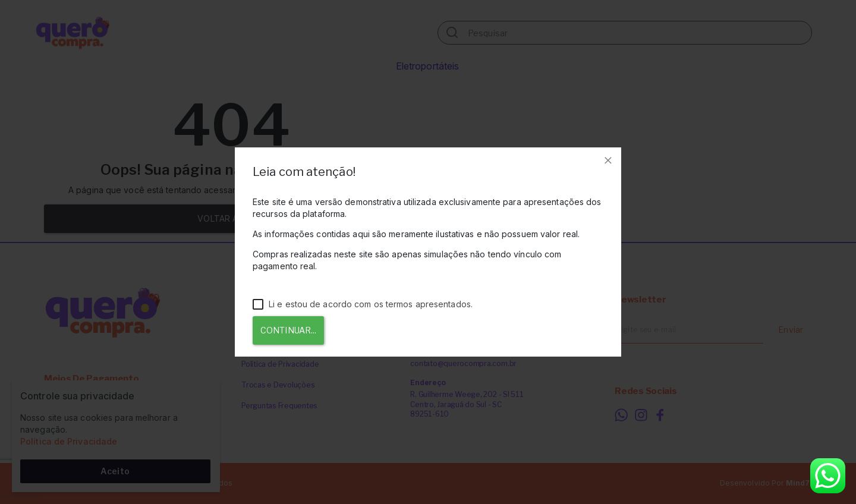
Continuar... (288, 330)
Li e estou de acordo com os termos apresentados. (363, 304)
